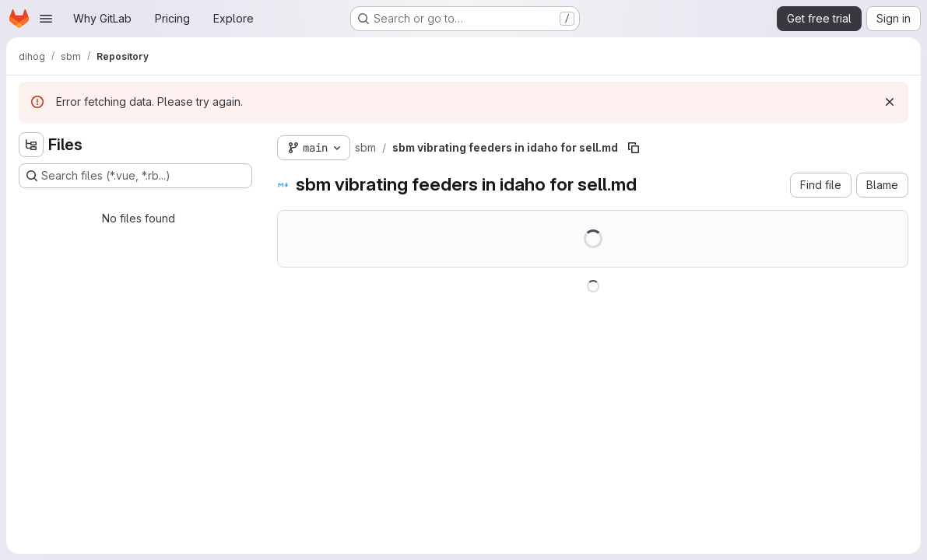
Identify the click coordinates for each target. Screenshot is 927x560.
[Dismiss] (890, 102)
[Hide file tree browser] (31, 145)
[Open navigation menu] (46, 19)
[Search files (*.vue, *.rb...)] (135, 176)
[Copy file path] (634, 148)
